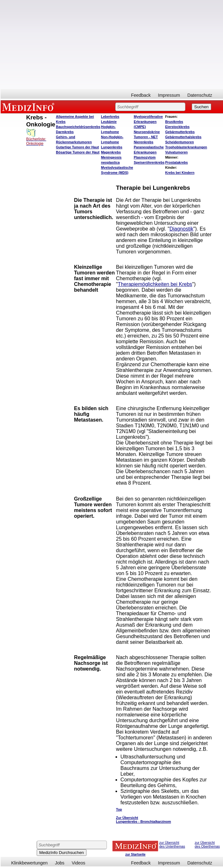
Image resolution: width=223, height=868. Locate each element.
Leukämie (109, 122)
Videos (79, 863)
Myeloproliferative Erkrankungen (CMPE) (148, 122)
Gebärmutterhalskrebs (183, 137)
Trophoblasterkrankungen (186, 147)
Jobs (60, 863)
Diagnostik (181, 229)
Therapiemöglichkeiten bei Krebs (155, 284)
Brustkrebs (174, 122)
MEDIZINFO (29, 107)
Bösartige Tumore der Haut (78, 152)
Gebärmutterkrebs (180, 132)
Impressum (169, 95)
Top (119, 809)
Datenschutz (200, 95)
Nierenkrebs (144, 142)
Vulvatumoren (177, 152)
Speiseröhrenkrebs (149, 162)
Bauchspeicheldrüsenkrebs (78, 127)
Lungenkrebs (111, 147)
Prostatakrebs (177, 162)
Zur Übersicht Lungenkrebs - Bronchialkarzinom (144, 820)
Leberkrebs (110, 117)
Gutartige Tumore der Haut (77, 147)
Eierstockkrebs (177, 127)
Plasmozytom (145, 157)
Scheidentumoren (180, 142)
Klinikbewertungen (29, 863)
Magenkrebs (111, 152)
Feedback (141, 95)
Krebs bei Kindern (180, 173)
